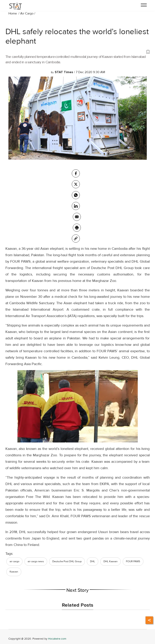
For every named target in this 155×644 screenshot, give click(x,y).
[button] (78, 52)
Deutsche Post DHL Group (67, 561)
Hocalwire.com (57, 639)
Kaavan (14, 572)
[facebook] (76, 173)
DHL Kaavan (110, 561)
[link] (76, 239)
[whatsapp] (76, 195)
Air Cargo (27, 13)
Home (13, 13)
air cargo (14, 561)
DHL (93, 561)
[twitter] (76, 184)
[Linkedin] (76, 206)
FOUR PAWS (133, 561)
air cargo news (36, 561)
